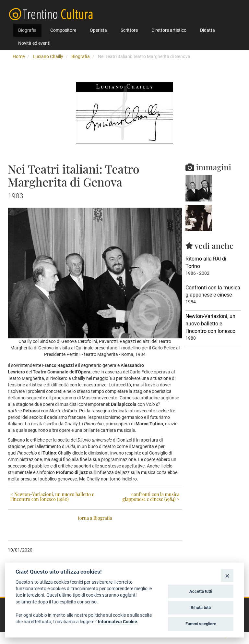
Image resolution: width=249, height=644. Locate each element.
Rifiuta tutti (201, 608)
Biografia (27, 30)
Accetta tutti (201, 591)
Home (19, 56)
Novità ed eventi (34, 43)
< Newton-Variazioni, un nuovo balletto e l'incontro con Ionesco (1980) (52, 497)
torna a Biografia (95, 518)
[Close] (227, 575)
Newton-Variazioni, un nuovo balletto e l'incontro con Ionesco (210, 324)
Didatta (207, 30)
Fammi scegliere (201, 624)
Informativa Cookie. (118, 622)
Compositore (63, 30)
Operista (98, 30)
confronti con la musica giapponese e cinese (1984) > (151, 497)
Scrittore (129, 30)
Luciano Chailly (48, 56)
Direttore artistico (169, 30)
